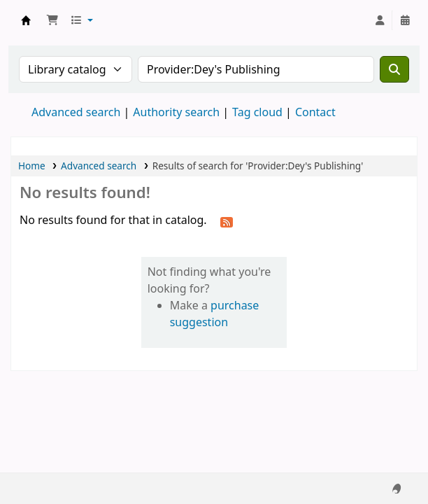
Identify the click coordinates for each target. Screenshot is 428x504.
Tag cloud (257, 112)
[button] (52, 20)
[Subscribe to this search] (227, 221)
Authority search (176, 112)
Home (32, 166)
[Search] (394, 69)
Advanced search (76, 112)
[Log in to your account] (380, 20)
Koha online (26, 20)
